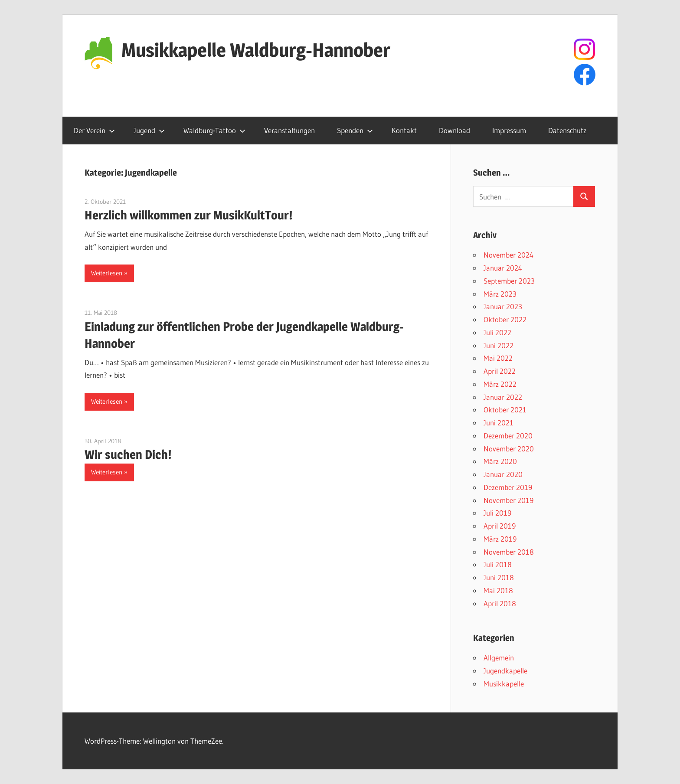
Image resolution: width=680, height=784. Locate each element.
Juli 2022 (497, 332)
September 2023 (509, 281)
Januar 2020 (503, 474)
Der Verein (94, 130)
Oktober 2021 (505, 410)
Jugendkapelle (505, 671)
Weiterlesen (107, 273)
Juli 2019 (497, 513)
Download (454, 130)
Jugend (149, 130)
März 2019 (500, 539)
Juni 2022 (499, 345)
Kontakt (404, 130)
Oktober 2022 (505, 319)
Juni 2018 (499, 577)
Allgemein (499, 658)
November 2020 (509, 449)
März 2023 (500, 294)
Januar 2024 (503, 268)
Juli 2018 (498, 564)
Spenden (355, 130)
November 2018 (509, 552)
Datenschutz (567, 130)
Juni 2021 (499, 423)
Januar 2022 (503, 397)
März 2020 (500, 461)
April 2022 (500, 371)
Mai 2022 (498, 358)
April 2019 (500, 526)
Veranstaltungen (289, 130)
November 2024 (508, 255)
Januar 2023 (503, 306)
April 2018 (500, 603)
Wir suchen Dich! (128, 454)
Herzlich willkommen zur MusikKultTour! (189, 215)
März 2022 (500, 384)
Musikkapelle (504, 684)
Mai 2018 (498, 590)
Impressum (509, 130)
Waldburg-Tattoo (214, 130)
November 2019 (508, 500)
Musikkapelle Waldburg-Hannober (256, 50)
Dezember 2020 (508, 436)
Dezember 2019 (508, 487)
